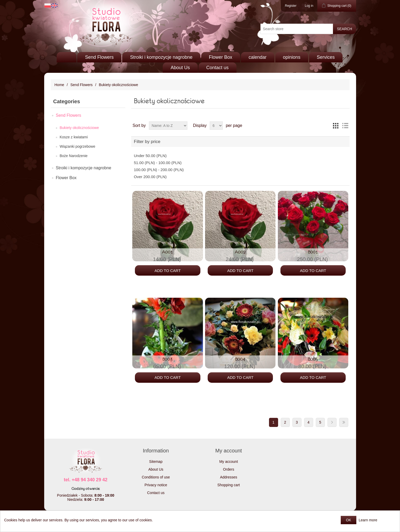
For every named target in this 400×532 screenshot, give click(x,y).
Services (326, 57)
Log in (309, 6)
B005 (313, 359)
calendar (258, 57)
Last (344, 422)
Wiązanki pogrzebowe (78, 146)
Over (150, 177)
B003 (168, 359)
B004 (240, 359)
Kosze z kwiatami (74, 137)
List (345, 126)
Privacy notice (156, 485)
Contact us (218, 68)
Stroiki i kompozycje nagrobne (161, 57)
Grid (336, 126)
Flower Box (221, 57)
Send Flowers (99, 57)
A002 (240, 252)
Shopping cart (228, 485)
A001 (168, 252)
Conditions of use (156, 477)
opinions (292, 57)
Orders (229, 469)
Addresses (228, 477)
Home (59, 85)
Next (332, 422)
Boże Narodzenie (74, 156)
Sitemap (156, 462)
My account (229, 462)
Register (291, 6)
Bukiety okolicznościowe (79, 128)
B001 (313, 252)
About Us (180, 68)
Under (150, 156)
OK (349, 520)
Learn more (368, 520)
